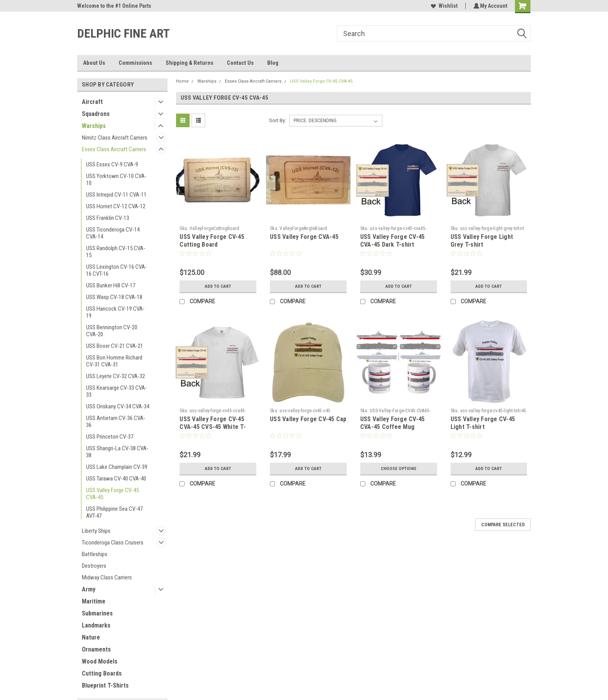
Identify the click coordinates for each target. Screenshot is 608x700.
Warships (94, 126)
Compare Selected (503, 525)
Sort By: (278, 120)
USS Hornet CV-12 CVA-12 (116, 206)
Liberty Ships (96, 531)
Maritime (94, 601)
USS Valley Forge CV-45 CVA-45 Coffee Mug (393, 423)
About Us (94, 63)
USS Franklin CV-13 (108, 218)
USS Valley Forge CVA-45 (304, 237)
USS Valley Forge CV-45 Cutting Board (212, 241)
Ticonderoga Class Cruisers (113, 543)
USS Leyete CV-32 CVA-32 (116, 376)
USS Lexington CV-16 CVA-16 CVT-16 (117, 270)
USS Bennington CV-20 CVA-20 (112, 331)
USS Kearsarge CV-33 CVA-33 (117, 391)
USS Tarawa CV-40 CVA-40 (116, 479)
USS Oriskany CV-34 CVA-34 (118, 406)
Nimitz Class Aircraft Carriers (115, 138)
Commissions (135, 63)
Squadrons (96, 114)
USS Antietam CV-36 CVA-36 (116, 422)
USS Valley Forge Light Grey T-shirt (482, 241)
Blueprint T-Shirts (105, 685)
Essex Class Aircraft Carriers (114, 149)
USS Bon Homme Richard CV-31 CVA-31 (114, 361)
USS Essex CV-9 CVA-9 (112, 164)
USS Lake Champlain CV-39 (117, 467)
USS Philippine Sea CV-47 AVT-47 (114, 512)
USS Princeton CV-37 (110, 437)
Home (182, 81)
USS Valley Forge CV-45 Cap (308, 419)
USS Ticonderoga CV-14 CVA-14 (113, 233)
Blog (273, 63)
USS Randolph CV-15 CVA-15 (116, 252)
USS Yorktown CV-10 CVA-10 (116, 180)
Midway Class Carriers (107, 577)
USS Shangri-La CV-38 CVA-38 (117, 452)
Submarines (97, 613)
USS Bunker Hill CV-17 (111, 285)
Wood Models (100, 661)
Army (89, 589)
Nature (91, 637)
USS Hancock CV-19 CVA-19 (115, 312)
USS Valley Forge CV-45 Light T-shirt (483, 423)
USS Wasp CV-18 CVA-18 (114, 297)
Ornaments (96, 649)
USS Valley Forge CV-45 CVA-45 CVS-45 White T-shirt (213, 427)
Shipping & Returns (189, 63)
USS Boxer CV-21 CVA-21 (115, 346)
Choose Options (399, 468)
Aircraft (92, 102)
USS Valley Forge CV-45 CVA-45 (112, 494)
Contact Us (240, 63)
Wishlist (443, 6)
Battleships (95, 554)
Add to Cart (218, 286)
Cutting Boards (102, 673)
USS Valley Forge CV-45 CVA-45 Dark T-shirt (393, 241)
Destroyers (94, 566)
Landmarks (96, 625)
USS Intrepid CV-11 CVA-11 (116, 195)
